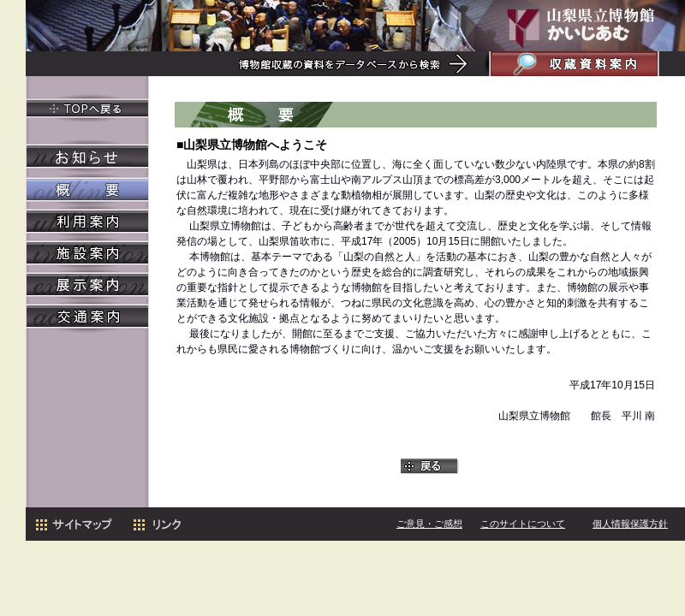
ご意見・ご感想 (429, 524)
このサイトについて (523, 524)
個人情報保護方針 (630, 524)
